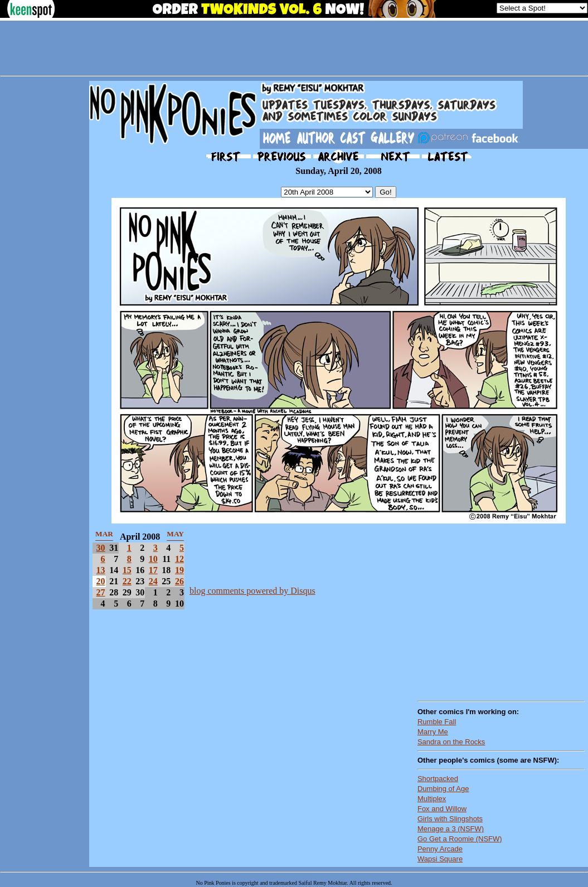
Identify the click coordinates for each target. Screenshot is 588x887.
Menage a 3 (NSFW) (451, 829)
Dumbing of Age (443, 789)
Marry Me (433, 732)
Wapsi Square (440, 859)
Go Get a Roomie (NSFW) (460, 839)
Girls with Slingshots (450, 819)
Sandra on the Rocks (451, 742)
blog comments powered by (252, 591)
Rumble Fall (437, 722)
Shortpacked (438, 779)
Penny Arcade (440, 849)
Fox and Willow (442, 809)
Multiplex (432, 799)
